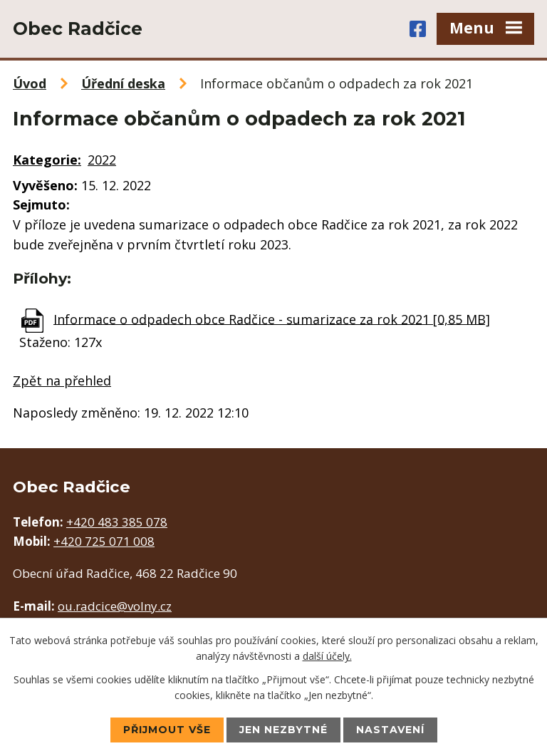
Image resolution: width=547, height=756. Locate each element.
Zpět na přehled (62, 380)
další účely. (327, 656)
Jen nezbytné (283, 730)
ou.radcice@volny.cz (115, 606)
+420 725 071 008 (104, 541)
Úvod (30, 83)
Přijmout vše (167, 730)
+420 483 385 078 (117, 522)
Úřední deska (123, 83)
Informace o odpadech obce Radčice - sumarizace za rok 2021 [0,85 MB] (272, 319)
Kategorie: (47, 160)
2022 (102, 160)
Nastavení (390, 730)
